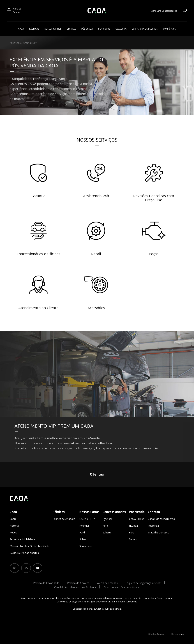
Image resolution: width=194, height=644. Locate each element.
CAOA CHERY (30, 43)
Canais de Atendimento (161, 519)
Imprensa (153, 526)
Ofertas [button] (71, 29)
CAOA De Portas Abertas (24, 553)
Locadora (121, 29)
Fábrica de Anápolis (64, 519)
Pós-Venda (15, 43)
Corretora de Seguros (145, 29)
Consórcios (169, 29)
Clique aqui (102, 609)
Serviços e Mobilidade (22, 539)
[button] (53, 29)
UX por (178, 634)
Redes (13, 532)
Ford (82, 532)
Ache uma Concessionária (164, 11)
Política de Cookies (78, 583)
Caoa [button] (21, 29)
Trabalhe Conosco (159, 532)
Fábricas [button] (34, 29)
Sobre (13, 519)
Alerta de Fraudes (14, 10)
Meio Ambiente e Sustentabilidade (30, 546)
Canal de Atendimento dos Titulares (75, 587)
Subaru (83, 539)
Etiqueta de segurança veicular (143, 583)
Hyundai (84, 526)
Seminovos (104, 29)
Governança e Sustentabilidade (122, 587)
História (14, 526)
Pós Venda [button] (87, 29)
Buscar (185, 10)
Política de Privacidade (46, 583)
